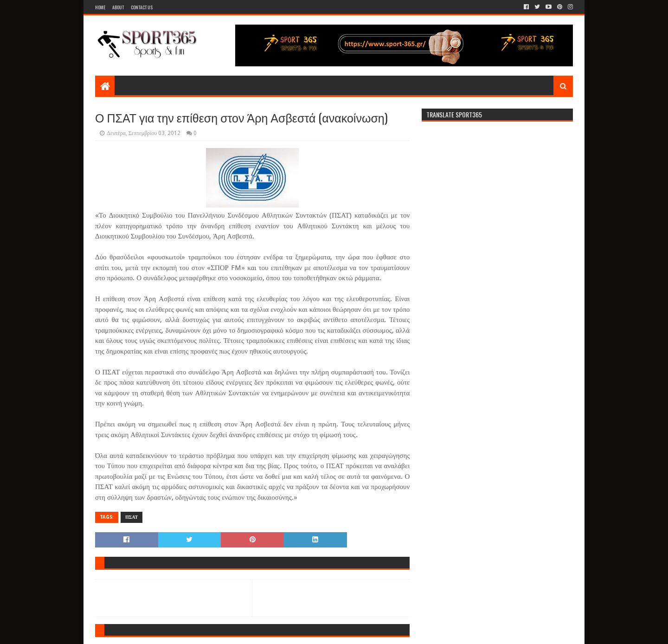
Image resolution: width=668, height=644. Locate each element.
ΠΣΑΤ (132, 517)
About (118, 7)
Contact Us (142, 7)
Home (100, 7)
